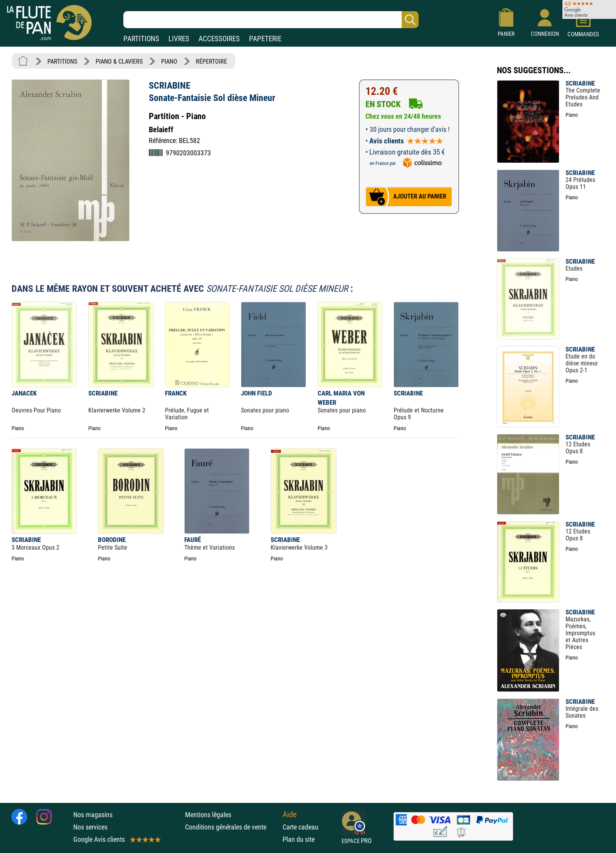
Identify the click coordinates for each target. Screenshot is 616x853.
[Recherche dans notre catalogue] (271, 20)
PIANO (169, 61)
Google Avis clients (116, 839)
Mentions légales (208, 815)
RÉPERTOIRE (211, 61)
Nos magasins (93, 815)
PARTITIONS (141, 39)
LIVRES (179, 39)
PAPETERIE (265, 39)
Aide (290, 814)
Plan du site (299, 839)
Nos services (90, 827)
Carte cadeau (300, 827)
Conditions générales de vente (232, 827)
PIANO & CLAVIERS (119, 61)
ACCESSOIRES (219, 39)
